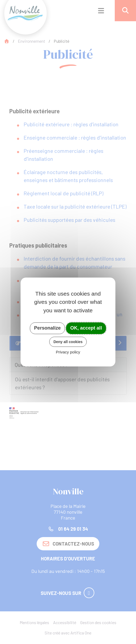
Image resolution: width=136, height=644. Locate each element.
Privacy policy (68, 352)
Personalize (47, 328)
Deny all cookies (68, 342)
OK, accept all (86, 328)
